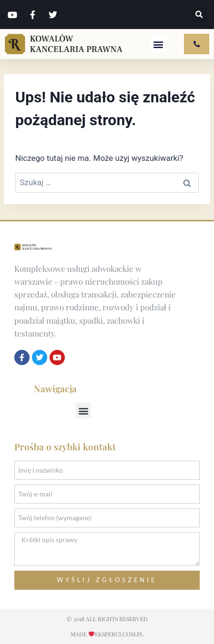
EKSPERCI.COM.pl (119, 634)
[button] (199, 15)
